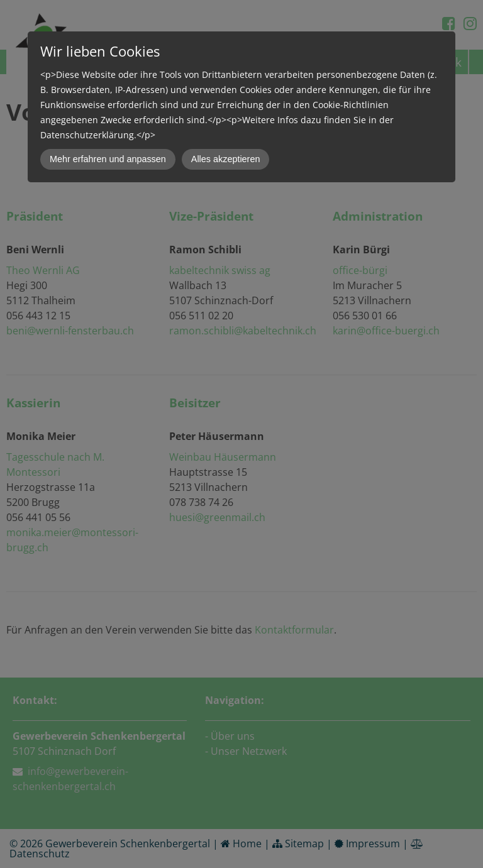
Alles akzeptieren (226, 159)
